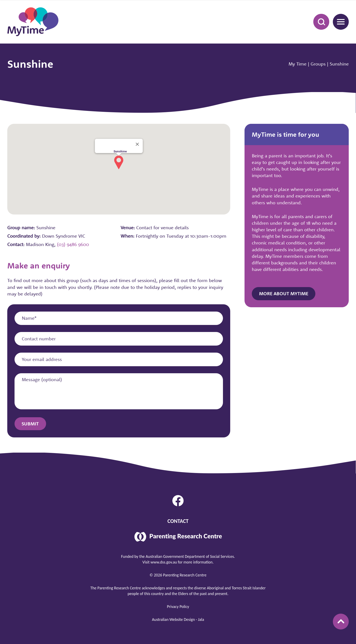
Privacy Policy (178, 607)
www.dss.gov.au (164, 562)
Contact (178, 521)
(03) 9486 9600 (73, 244)
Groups (318, 64)
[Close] (137, 144)
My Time (298, 64)
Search (319, 22)
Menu (339, 22)
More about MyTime (284, 293)
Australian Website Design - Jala (178, 620)
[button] (119, 162)
